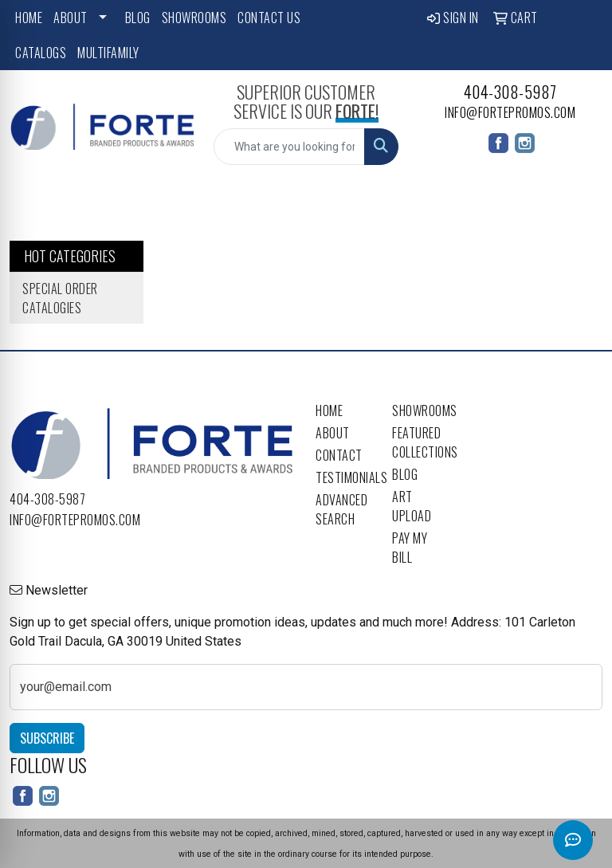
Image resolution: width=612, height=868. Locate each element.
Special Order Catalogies (60, 298)
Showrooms (194, 18)
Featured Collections (421, 442)
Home (29, 18)
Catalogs (41, 53)
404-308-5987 (510, 92)
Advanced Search (341, 509)
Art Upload (412, 506)
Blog (138, 18)
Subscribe (47, 738)
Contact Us (269, 18)
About (71, 18)
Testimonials (344, 477)
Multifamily (108, 53)
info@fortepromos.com (510, 112)
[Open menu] (580, 201)
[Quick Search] (289, 147)
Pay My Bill (410, 548)
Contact (339, 455)
